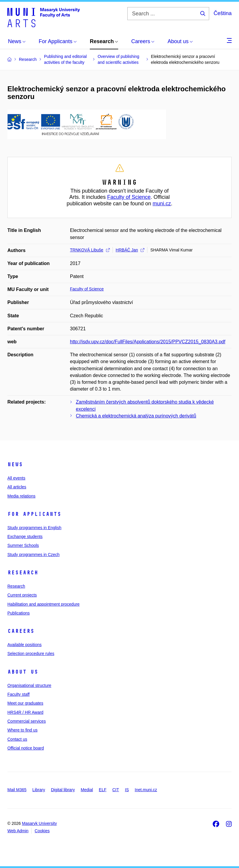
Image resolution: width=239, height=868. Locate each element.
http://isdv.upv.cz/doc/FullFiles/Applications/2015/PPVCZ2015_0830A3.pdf (148, 342)
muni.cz (162, 204)
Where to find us (22, 730)
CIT (116, 790)
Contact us (17, 739)
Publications (19, 613)
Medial (87, 790)
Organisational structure (29, 685)
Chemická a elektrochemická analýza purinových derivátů (136, 416)
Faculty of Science (129, 197)
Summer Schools (23, 545)
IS (127, 790)
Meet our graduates (25, 703)
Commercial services (27, 721)
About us (23, 672)
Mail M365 (17, 790)
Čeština (223, 13)
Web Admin (18, 831)
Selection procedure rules (31, 654)
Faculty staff (18, 694)
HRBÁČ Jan (130, 250)
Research (23, 573)
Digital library (63, 790)
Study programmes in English (34, 528)
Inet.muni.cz (146, 790)
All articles (17, 487)
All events (16, 478)
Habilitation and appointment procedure (43, 604)
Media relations (21, 496)
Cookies (42, 831)
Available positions (25, 645)
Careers (21, 631)
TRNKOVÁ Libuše (90, 250)
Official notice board (26, 748)
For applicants (34, 514)
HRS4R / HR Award (25, 712)
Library (39, 790)
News (15, 464)
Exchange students (25, 537)
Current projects (22, 595)
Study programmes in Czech (34, 555)
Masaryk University (39, 823)
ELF (103, 790)
